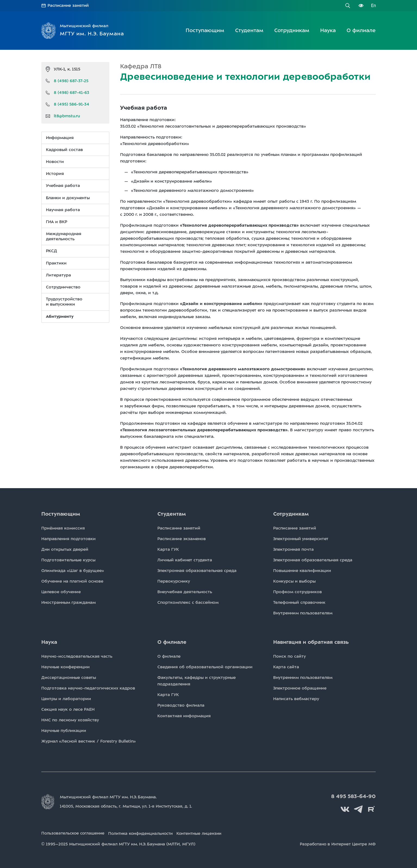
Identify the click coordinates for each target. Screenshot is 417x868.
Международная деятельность (64, 236)
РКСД (52, 251)
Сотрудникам (292, 30)
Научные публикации (64, 731)
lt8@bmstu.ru (67, 116)
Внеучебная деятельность (185, 592)
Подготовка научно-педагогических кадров (88, 688)
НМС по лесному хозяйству (70, 720)
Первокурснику (174, 581)
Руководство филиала (181, 705)
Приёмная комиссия (63, 528)
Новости (55, 161)
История (55, 174)
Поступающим (205, 30)
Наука (328, 30)
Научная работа (63, 210)
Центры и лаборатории (66, 699)
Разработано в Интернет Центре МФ (337, 843)
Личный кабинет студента (185, 560)
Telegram (359, 809)
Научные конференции (66, 667)
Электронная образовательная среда (197, 571)
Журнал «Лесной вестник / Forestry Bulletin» (89, 741)
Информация (60, 137)
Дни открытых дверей (65, 549)
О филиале (361, 30)
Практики (56, 263)
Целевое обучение (61, 592)
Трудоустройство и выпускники (64, 302)
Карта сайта (286, 667)
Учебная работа (63, 186)
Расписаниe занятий (179, 528)
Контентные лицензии (208, 832)
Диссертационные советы (69, 678)
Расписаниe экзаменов (182, 539)
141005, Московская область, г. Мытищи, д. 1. (129, 806)
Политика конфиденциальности (146, 832)
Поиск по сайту (290, 656)
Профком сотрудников (298, 592)
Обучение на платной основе (72, 581)
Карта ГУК (168, 549)
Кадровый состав (64, 149)
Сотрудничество (63, 287)
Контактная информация (184, 716)
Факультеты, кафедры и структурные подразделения (197, 681)
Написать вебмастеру (296, 699)
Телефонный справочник (299, 602)
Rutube (372, 809)
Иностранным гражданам (69, 602)
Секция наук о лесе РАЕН (68, 709)
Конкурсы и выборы (294, 581)
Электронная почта (293, 549)
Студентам (249, 30)
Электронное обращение (300, 688)
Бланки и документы (68, 198)
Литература (58, 275)
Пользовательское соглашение (74, 832)
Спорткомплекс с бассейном (188, 602)
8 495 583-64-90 (354, 796)
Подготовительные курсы (68, 560)
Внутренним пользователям (303, 613)
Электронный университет (301, 539)
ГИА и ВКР (57, 221)
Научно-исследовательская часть (77, 656)
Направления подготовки (69, 539)
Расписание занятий (69, 5)
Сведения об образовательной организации (205, 667)
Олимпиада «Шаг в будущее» (73, 571)
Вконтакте (347, 809)
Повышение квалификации (302, 571)
